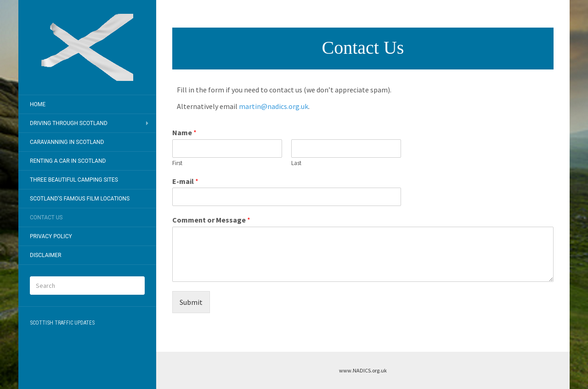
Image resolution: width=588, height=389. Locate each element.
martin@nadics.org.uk (274, 106)
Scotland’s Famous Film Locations (80, 199)
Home (38, 104)
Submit (191, 302)
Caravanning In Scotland (67, 142)
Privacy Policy (51, 236)
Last (296, 163)
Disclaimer (45, 255)
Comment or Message (211, 220)
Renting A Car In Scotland (68, 161)
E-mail (185, 181)
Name (184, 132)
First (177, 163)
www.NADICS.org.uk (363, 370)
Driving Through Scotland (69, 123)
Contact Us (46, 217)
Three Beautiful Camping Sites (74, 180)
